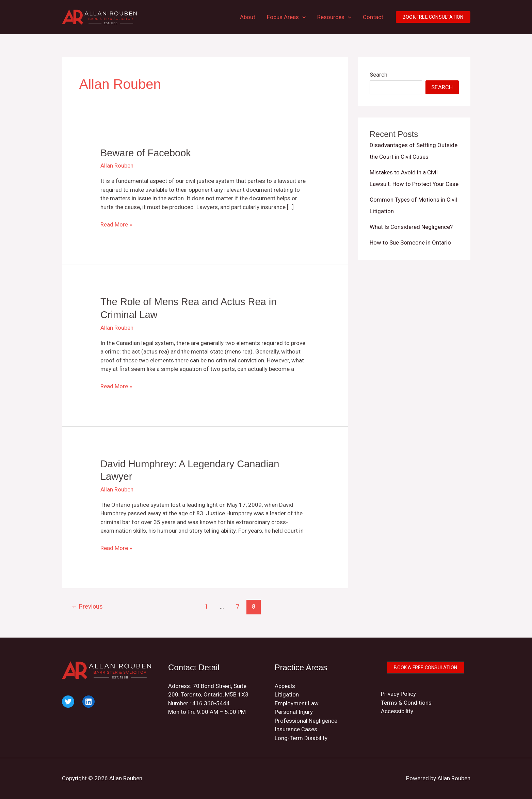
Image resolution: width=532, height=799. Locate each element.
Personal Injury (294, 712)
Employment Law (297, 703)
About (248, 17)
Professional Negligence (306, 721)
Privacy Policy (398, 694)
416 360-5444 (211, 703)
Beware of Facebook (146, 153)
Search (378, 75)
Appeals (285, 686)
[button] (302, 17)
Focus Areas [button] (286, 17)
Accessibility (397, 711)
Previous (87, 606)
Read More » (116, 225)
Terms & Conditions (406, 703)
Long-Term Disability (301, 738)
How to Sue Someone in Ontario (410, 242)
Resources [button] (334, 17)
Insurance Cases (296, 729)
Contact (373, 17)
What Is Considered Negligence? (411, 227)
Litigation (287, 694)
